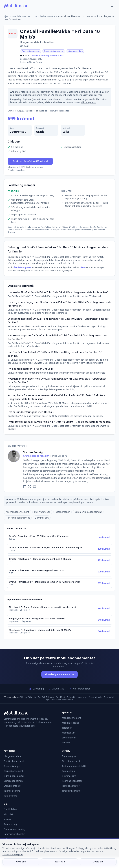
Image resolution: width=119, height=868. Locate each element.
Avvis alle (21, 862)
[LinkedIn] (25, 487)
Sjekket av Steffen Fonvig (31, 62)
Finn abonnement (71, 761)
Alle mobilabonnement (17, 512)
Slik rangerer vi (88, 102)
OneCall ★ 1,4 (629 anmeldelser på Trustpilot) (27, 111)
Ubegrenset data (75, 51)
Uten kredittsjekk (12, 786)
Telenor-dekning (12, 791)
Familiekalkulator (71, 786)
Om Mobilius (10, 809)
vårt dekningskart (22, 267)
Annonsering (10, 824)
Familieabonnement (45, 16)
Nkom (83, 267)
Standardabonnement (54, 51)
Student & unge (12, 766)
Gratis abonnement (14, 781)
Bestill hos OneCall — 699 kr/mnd (30, 161)
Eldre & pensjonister (14, 776)
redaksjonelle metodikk (30, 227)
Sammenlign (68, 771)
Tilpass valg (59, 862)
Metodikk (8, 814)
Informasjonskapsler (14, 834)
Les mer (98, 95)
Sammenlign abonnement (88, 512)
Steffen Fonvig (33, 452)
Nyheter (66, 743)
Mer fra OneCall (42, 512)
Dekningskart (42, 518)
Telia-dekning (11, 796)
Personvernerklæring (14, 829)
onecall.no (20, 170)
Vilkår (7, 839)
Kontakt (8, 819)
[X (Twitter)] (30, 487)
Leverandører (69, 738)
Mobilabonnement (22, 16)
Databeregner (63, 512)
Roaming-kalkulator (72, 781)
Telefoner (67, 728)
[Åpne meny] (112, 6)
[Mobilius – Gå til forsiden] (30, 713)
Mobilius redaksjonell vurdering (48, 56)
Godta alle (98, 862)
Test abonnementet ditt (74, 766)
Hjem (6, 16)
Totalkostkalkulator (72, 791)
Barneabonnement (13, 771)
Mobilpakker (68, 733)
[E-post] (35, 487)
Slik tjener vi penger (34, 167)
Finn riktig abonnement (18, 518)
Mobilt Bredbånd (71, 723)
